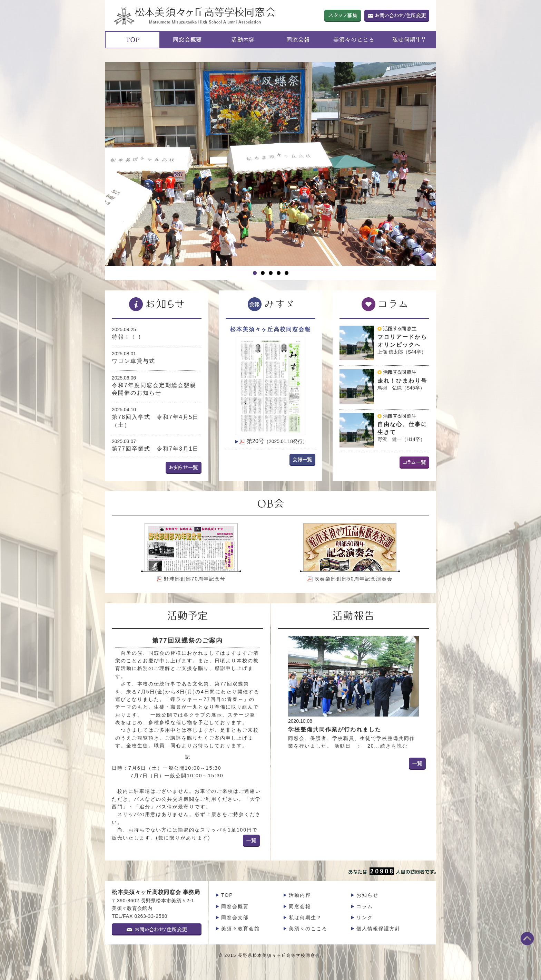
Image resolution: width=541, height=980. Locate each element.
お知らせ (367, 895)
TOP (227, 895)
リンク (365, 917)
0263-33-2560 (151, 916)
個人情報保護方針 (378, 929)
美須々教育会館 (240, 929)
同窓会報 (300, 906)
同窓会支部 (235, 917)
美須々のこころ (308, 929)
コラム (365, 906)
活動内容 (300, 895)
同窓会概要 (235, 906)
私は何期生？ (305, 917)
